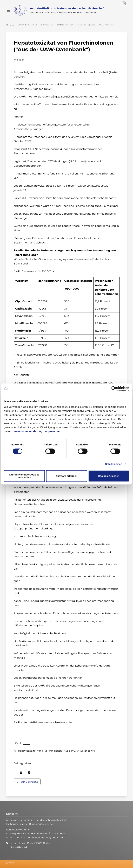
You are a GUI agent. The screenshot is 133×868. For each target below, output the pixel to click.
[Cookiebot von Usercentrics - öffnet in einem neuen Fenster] (114, 389)
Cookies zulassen (109, 476)
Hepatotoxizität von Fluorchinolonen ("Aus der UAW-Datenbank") (56, 751)
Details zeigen (114, 464)
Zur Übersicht (29, 782)
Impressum (53, 431)
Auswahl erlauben (66, 476)
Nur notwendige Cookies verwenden (24, 476)
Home (10, 25)
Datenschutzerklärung (28, 431)
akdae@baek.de (19, 847)
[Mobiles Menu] (9, 10)
